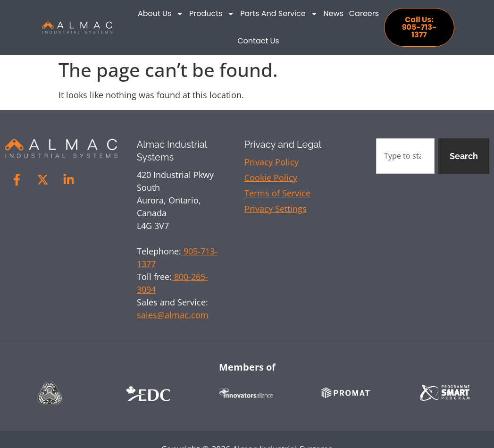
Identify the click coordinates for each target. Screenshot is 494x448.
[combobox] (405, 156)
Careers (364, 13)
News (333, 13)
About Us (161, 14)
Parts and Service (279, 14)
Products (212, 14)
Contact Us (258, 41)
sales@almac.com (173, 315)
